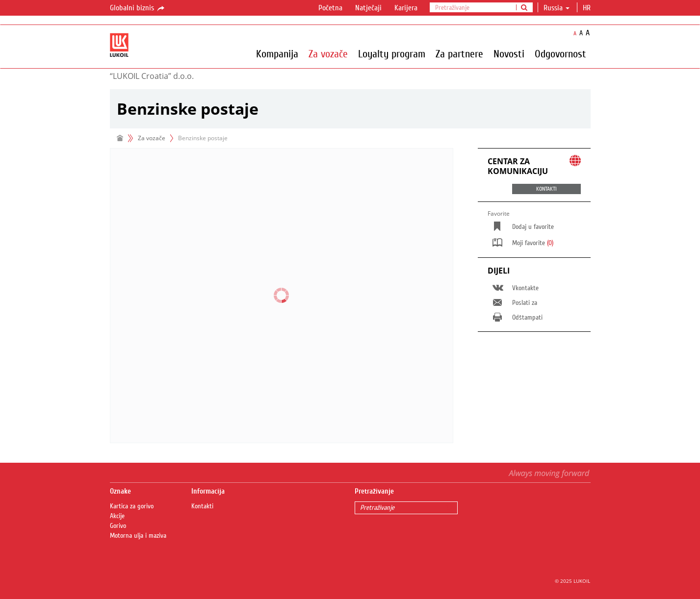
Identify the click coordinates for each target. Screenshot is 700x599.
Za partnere (459, 53)
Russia (557, 8)
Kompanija (277, 53)
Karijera (406, 8)
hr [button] (588, 8)
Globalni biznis (138, 8)
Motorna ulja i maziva (138, 536)
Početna (330, 8)
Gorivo (118, 526)
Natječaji (368, 8)
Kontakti (202, 506)
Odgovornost (560, 53)
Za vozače (328, 53)
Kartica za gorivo (132, 506)
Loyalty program (392, 53)
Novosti (509, 53)
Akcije (117, 516)
